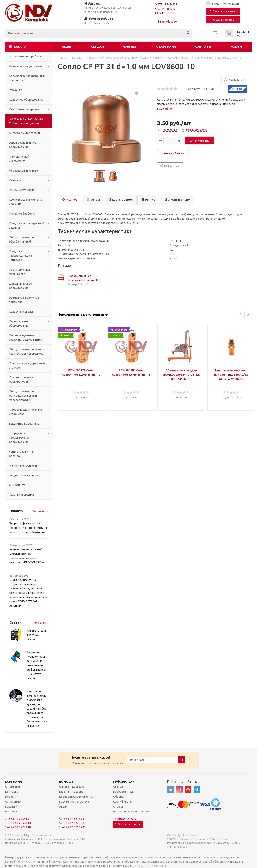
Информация (124, 781)
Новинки (130, 46)
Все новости (40, 511)
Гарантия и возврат (72, 792)
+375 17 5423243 (74, 823)
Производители (124, 792)
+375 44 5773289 (19, 827)
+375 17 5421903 (74, 827)
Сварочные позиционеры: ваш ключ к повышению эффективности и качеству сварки (37, 665)
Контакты (203, 46)
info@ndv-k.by (167, 22)
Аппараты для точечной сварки (36, 635)
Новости (11, 797)
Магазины (12, 811)
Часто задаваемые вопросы (132, 811)
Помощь (66, 781)
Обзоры (119, 797)
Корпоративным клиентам (77, 797)
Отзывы (119, 806)
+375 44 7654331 (166, 4)
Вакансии (11, 806)
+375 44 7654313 (165, 9)
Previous (241, 314)
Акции (67, 46)
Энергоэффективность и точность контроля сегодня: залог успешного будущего (28, 528)
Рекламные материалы (74, 801)
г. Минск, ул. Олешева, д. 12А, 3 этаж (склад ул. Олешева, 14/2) (108, 7)
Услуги (236, 46)
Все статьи (41, 623)
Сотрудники (13, 801)
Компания (13, 781)
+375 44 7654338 (19, 823)
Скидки (98, 46)
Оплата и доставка (72, 787)
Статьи (118, 787)
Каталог (21, 46)
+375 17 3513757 (165, 13)
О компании (166, 46)
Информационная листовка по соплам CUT (84, 278)
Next (248, 314)
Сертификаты (123, 801)
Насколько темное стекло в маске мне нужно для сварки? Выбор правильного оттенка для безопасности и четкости (37, 708)
